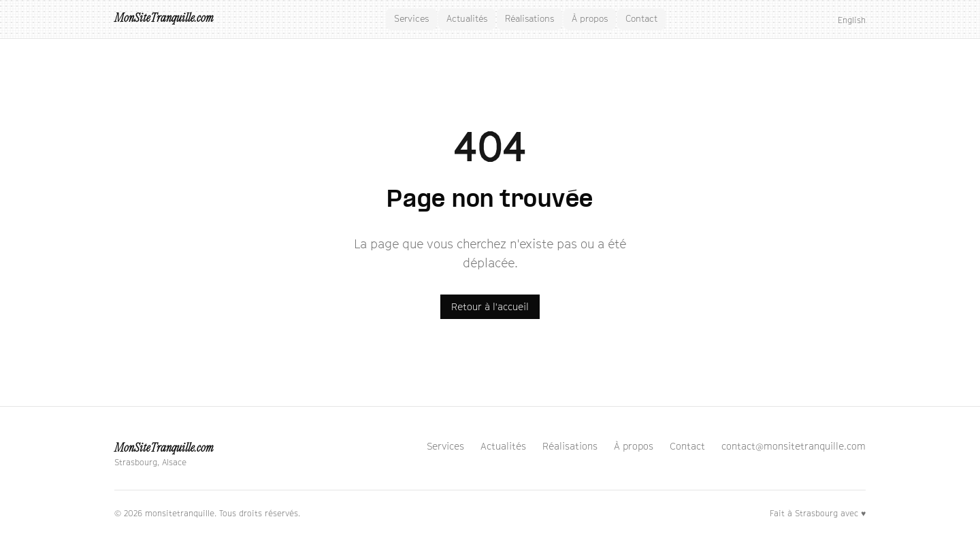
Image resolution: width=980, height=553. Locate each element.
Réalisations (529, 18)
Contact (641, 18)
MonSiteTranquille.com (164, 19)
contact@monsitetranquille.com (794, 446)
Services (411, 18)
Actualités (467, 18)
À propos (590, 18)
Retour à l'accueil (490, 306)
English (852, 20)
